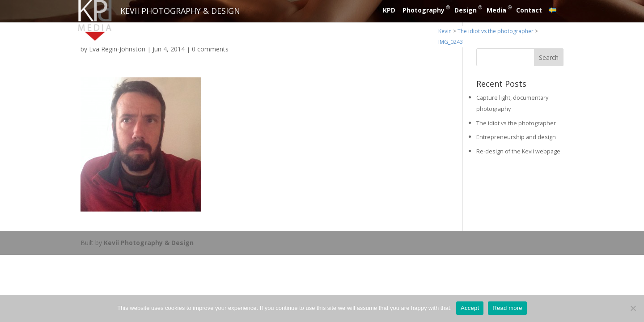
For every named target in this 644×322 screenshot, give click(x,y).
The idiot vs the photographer (496, 31)
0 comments (210, 49)
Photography (424, 10)
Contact (529, 10)
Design (466, 10)
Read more (507, 308)
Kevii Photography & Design (149, 243)
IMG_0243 (451, 42)
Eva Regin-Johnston (117, 49)
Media (496, 10)
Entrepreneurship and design (516, 137)
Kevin (445, 31)
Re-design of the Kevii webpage (518, 151)
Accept (470, 308)
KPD (389, 10)
